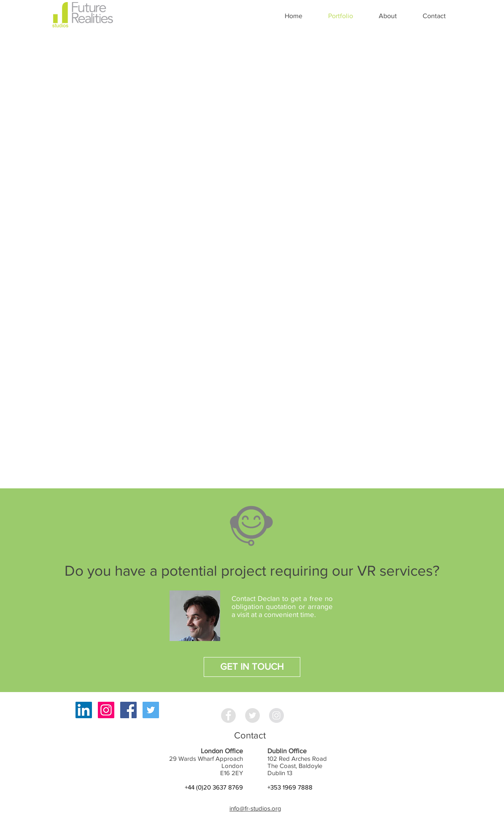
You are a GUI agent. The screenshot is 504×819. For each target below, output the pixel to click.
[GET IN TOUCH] (252, 667)
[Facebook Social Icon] (128, 710)
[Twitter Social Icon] (151, 710)
